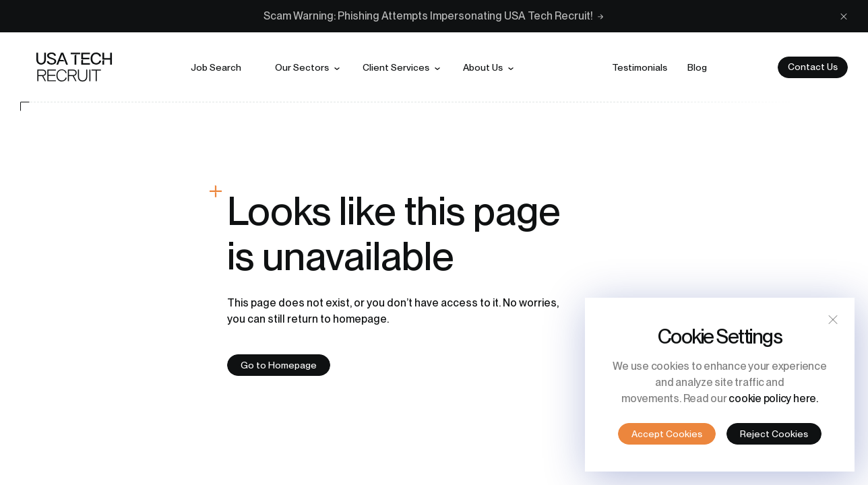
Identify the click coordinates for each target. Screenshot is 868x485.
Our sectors (302, 67)
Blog (697, 67)
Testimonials (640, 67)
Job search (216, 67)
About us (483, 67)
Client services (396, 67)
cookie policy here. (773, 398)
